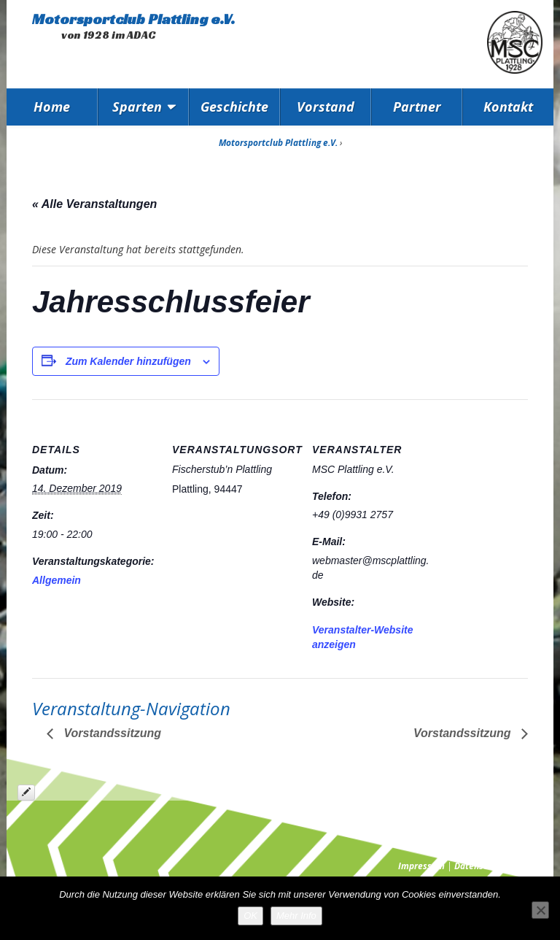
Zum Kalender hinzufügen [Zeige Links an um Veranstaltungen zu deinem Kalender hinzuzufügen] (128, 361)
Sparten (137, 107)
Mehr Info (296, 916)
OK (250, 916)
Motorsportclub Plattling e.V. (133, 19)
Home (52, 107)
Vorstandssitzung (111, 733)
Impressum (421, 866)
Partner (417, 107)
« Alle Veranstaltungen (94, 204)
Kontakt (508, 107)
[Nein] (540, 910)
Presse (529, 866)
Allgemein (57, 580)
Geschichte (234, 107)
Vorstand (326, 107)
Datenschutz (480, 866)
